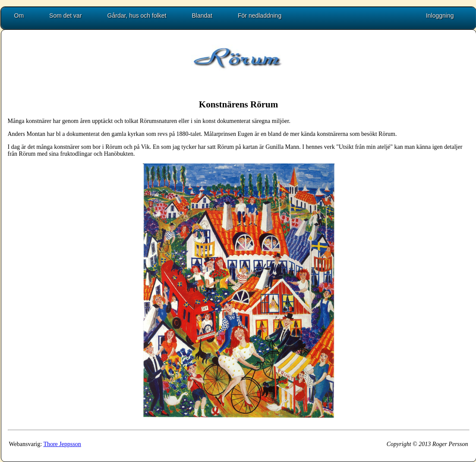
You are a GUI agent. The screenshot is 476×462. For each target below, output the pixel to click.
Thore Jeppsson (62, 444)
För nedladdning (260, 16)
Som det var (65, 16)
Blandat (202, 16)
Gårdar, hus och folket (137, 16)
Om (19, 16)
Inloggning (440, 16)
